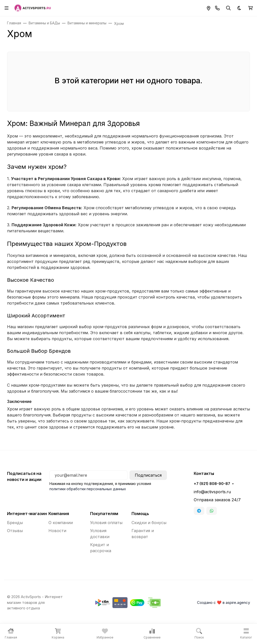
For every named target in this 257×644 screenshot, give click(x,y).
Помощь (140, 514)
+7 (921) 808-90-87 (212, 484)
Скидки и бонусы (149, 523)
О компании (61, 523)
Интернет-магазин (27, 514)
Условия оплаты (106, 523)
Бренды (15, 523)
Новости (57, 531)
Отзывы (15, 531)
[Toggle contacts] (217, 8)
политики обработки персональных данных (88, 489)
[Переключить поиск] (228, 8)
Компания (59, 514)
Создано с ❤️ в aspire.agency (223, 603)
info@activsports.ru (212, 492)
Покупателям (104, 514)
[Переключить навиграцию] (7, 8)
